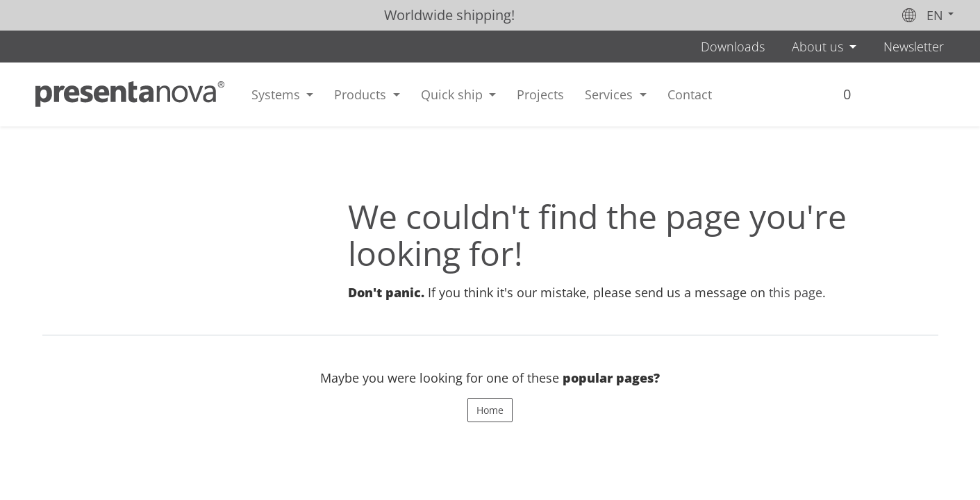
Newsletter (914, 47)
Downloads (733, 47)
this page (796, 292)
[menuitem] (540, 94)
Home (490, 410)
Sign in (877, 99)
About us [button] (819, 47)
